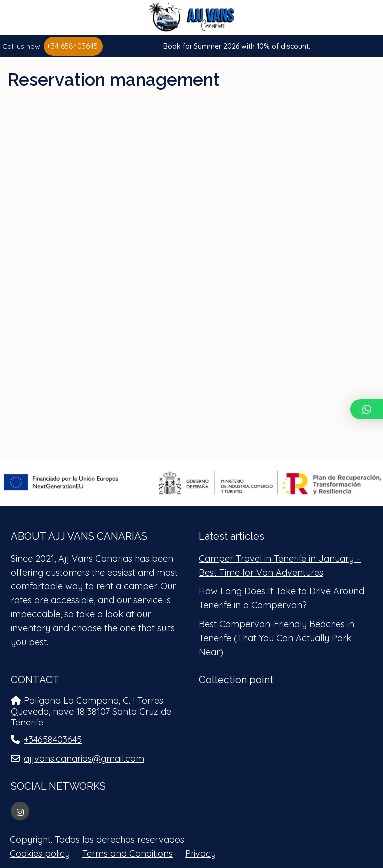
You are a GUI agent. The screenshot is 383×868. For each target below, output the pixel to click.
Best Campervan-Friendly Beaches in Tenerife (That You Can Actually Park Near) (277, 638)
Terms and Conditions (127, 853)
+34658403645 (53, 740)
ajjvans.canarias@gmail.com (84, 759)
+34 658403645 (72, 46)
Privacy (200, 853)
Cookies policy (40, 853)
